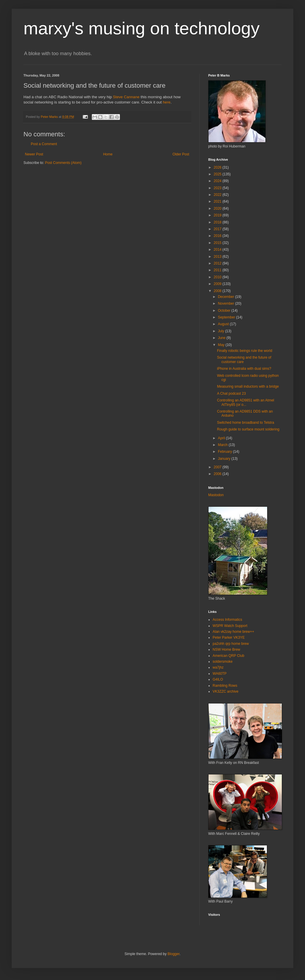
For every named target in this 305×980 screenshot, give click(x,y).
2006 (218, 474)
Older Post (181, 154)
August (224, 324)
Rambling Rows (225, 686)
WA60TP (220, 674)
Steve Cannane (126, 97)
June (222, 338)
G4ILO (218, 679)
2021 (218, 201)
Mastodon (216, 495)
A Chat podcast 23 (231, 394)
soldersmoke (223, 662)
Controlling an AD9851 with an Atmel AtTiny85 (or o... (246, 402)
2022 (218, 195)
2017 (218, 229)
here (167, 102)
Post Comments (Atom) (63, 163)
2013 (218, 257)
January (225, 459)
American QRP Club (228, 656)
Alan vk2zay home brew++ (233, 632)
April (222, 438)
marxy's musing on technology (142, 28)
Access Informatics (227, 620)
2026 (218, 167)
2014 (218, 250)
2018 (218, 222)
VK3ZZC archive (226, 691)
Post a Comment (44, 144)
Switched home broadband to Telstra (246, 423)
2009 (218, 284)
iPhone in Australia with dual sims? (244, 369)
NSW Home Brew (226, 650)
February (225, 452)
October (225, 311)
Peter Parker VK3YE (229, 637)
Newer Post (34, 154)
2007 (218, 467)
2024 (218, 181)
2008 (218, 291)
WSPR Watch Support (230, 626)
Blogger (173, 954)
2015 (218, 243)
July (222, 331)
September (227, 317)
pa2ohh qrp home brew (231, 644)
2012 (218, 263)
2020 (218, 208)
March (223, 445)
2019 (218, 215)
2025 (218, 174)
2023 (218, 188)
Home (108, 154)
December (227, 297)
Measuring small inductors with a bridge (248, 386)
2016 (218, 236)
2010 (218, 277)
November (227, 304)
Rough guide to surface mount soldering (248, 429)
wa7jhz (218, 667)
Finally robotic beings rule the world (245, 351)
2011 (218, 270)
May (222, 345)
